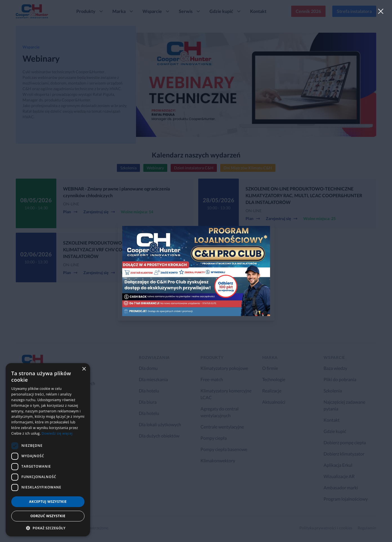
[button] (48, 528)
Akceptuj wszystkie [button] (48, 502)
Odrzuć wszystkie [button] (48, 516)
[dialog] (48, 450)
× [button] (84, 369)
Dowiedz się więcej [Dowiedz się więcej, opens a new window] (57, 433)
